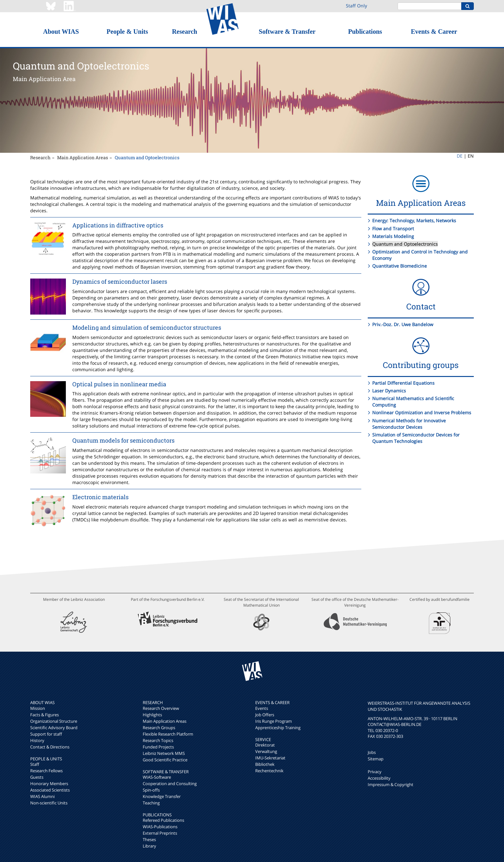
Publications (365, 32)
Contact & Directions (50, 747)
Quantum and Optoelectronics (147, 157)
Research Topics (158, 740)
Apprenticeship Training (278, 728)
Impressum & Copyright (391, 784)
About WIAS (61, 32)
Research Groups (159, 728)
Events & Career (434, 32)
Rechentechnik (269, 771)
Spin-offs (151, 790)
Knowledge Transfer (162, 796)
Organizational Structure (54, 721)
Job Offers (265, 715)
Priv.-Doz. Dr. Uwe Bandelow (403, 324)
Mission (38, 708)
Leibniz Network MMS (164, 753)
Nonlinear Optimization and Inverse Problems (422, 413)
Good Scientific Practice (165, 760)
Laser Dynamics (389, 391)
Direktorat (265, 745)
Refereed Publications (163, 820)
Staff (35, 764)
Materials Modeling (393, 236)
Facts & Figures (45, 715)
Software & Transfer (287, 32)
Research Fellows (46, 771)
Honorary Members (49, 784)
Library (149, 846)
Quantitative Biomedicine (400, 266)
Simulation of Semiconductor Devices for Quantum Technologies (416, 438)
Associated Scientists (50, 790)
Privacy (375, 772)
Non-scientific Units (49, 803)
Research (185, 32)
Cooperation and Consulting (170, 784)
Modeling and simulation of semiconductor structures (147, 327)
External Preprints (160, 833)
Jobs (372, 752)
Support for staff (46, 734)
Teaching (151, 803)
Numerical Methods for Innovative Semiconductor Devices (409, 424)
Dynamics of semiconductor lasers (120, 281)
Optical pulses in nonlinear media (119, 384)
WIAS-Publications (160, 827)
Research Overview (161, 708)
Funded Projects (158, 747)
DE (460, 156)
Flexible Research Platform (168, 734)
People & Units (127, 32)
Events (262, 708)
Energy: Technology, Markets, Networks (414, 220)
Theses (149, 839)
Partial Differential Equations (403, 383)
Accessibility (379, 778)
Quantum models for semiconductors (123, 440)
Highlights (152, 715)
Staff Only (356, 6)
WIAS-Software (157, 777)
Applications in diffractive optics (118, 225)
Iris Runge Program (274, 721)
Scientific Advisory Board (54, 728)
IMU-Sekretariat (270, 758)
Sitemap (376, 759)
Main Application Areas (83, 157)
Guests (37, 777)
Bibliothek (265, 764)
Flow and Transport (393, 229)
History (37, 740)
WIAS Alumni (42, 796)
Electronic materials (100, 497)
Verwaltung (266, 751)
